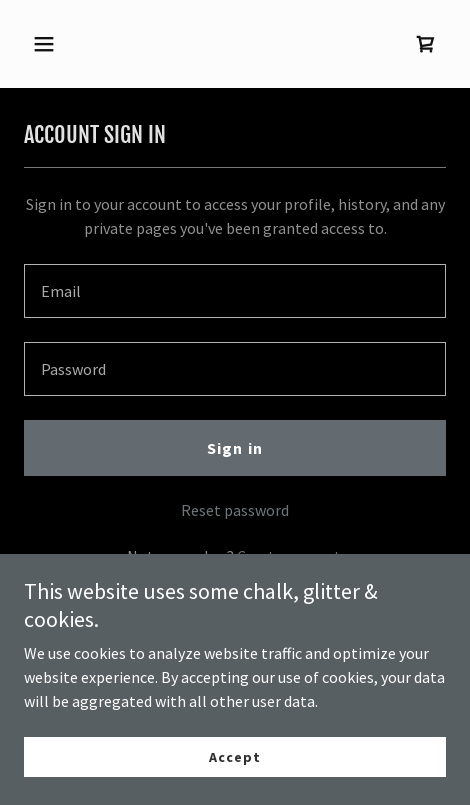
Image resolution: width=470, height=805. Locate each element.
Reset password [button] (235, 510)
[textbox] (235, 291)
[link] (426, 44)
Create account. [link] (290, 556)
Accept (234, 785)
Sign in (234, 448)
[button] (55, 44)
